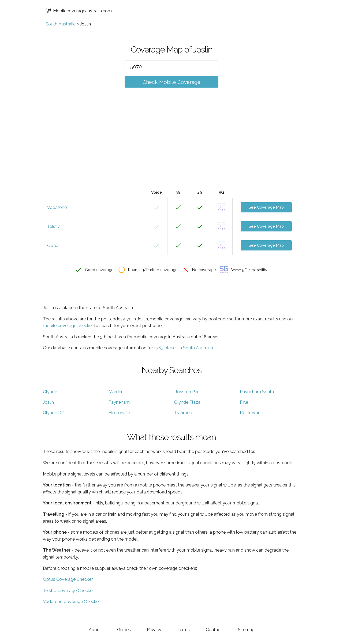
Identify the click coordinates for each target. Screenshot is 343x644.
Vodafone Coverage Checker (71, 602)
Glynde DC (54, 413)
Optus (53, 246)
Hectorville (119, 413)
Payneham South (257, 392)
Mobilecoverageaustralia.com (79, 11)
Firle (244, 402)
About (95, 630)
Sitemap (246, 630)
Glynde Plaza (187, 402)
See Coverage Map (266, 207)
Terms (184, 630)
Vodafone (57, 207)
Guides (124, 630)
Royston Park (187, 392)
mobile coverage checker (68, 326)
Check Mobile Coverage (171, 82)
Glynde (50, 392)
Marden (116, 392)
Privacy (154, 630)
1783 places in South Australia (184, 348)
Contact (214, 630)
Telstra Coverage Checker (68, 591)
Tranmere (184, 413)
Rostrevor (250, 413)
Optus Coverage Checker (68, 579)
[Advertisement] (171, 147)
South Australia (61, 24)
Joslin (48, 402)
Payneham (119, 402)
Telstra (54, 226)
